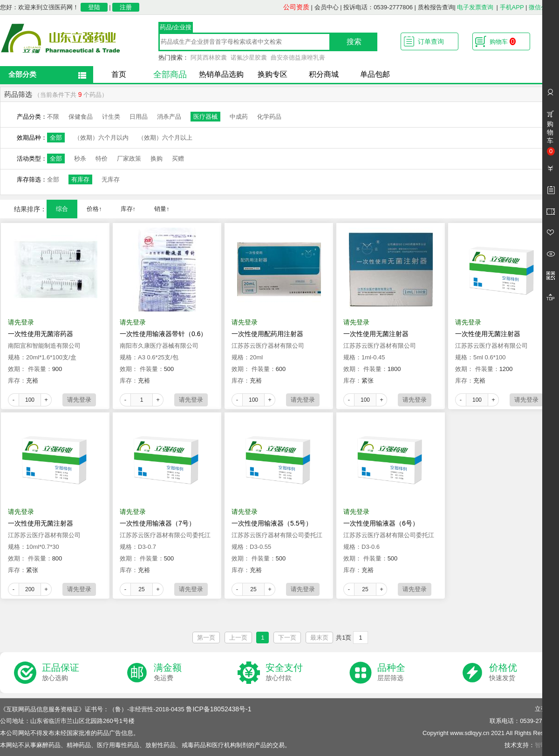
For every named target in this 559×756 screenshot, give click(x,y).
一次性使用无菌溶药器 (41, 334)
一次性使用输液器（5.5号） (272, 523)
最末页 (319, 638)
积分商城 (324, 74)
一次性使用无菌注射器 (376, 334)
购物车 (503, 41)
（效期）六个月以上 (165, 138)
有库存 (80, 179)
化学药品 (269, 117)
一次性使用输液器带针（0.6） (163, 334)
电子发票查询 (475, 7)
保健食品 (81, 117)
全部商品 (170, 74)
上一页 (238, 638)
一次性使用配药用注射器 (267, 334)
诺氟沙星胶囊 (249, 57)
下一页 (287, 638)
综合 (62, 209)
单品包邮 (375, 74)
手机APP (512, 7)
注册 (126, 7)
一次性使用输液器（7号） (157, 523)
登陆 (94, 7)
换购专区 (273, 74)
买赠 (178, 159)
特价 (102, 159)
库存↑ (128, 209)
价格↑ (94, 209)
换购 (157, 159)
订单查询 (431, 41)
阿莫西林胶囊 (209, 57)
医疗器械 (205, 117)
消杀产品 (169, 117)
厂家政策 (129, 159)
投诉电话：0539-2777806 (378, 7)
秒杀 (80, 159)
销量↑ (162, 209)
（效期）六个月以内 (101, 138)
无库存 (111, 179)
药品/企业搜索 (176, 28)
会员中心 (327, 7)
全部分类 (22, 74)
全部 (56, 138)
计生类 (111, 117)
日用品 (139, 117)
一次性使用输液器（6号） (381, 523)
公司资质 (296, 7)
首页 (119, 74)
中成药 (239, 117)
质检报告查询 (436, 7)
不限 (53, 117)
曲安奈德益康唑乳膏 (298, 57)
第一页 (206, 638)
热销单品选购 (221, 74)
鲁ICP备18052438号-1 (218, 709)
